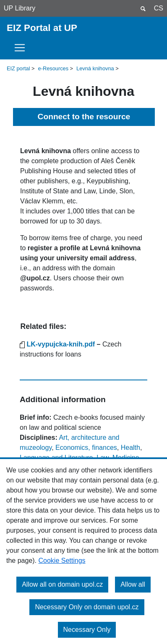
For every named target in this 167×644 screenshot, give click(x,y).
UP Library (20, 8)
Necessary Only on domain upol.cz (87, 607)
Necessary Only (87, 630)
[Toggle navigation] (22, 48)
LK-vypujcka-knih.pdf (61, 344)
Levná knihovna (95, 68)
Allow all (133, 584)
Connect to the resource (84, 117)
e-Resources (53, 68)
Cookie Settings (62, 561)
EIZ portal (18, 68)
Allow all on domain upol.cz (62, 584)
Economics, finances (86, 448)
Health (130, 448)
